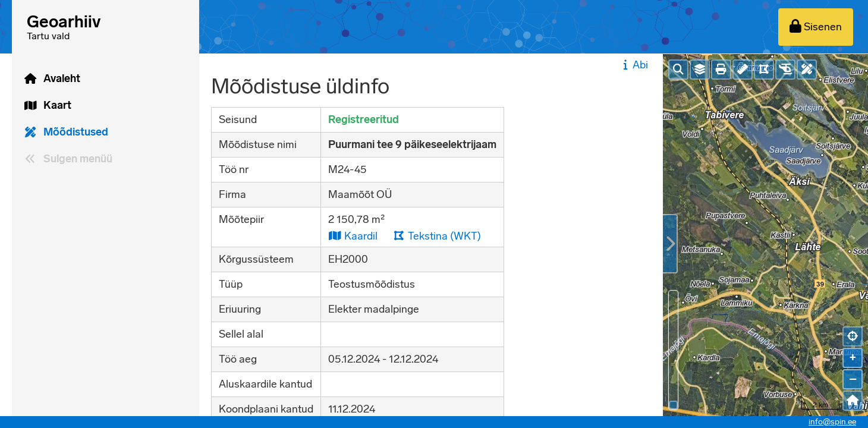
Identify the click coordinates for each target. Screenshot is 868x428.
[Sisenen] (816, 27)
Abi (634, 65)
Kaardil (353, 236)
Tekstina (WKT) (437, 236)
